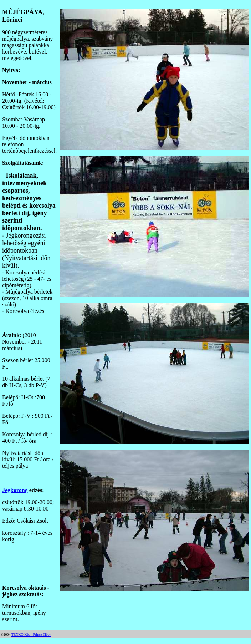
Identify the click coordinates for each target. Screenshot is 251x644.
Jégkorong (15, 490)
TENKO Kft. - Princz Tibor (31, 635)
